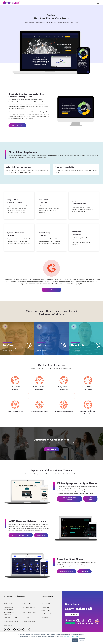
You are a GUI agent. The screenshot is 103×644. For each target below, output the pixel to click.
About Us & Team (47, 602)
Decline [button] (82, 640)
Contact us (45, 616)
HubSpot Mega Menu (28, 620)
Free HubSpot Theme (11, 620)
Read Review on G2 (51, 289)
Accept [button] (75, 640)
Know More (90, 497)
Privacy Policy (66, 636)
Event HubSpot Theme (29, 616)
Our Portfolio (46, 609)
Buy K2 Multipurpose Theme (69, 497)
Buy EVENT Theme (67, 570)
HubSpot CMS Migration (29, 602)
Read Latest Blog (47, 612)
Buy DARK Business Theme (21, 533)
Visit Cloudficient (17, 125)
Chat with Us (51, 448)
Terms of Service (75, 636)
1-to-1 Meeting (72, 613)
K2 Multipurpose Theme (12, 616)
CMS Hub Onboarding (29, 606)
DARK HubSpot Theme (29, 611)
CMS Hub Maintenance (12, 602)
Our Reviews (45, 606)
